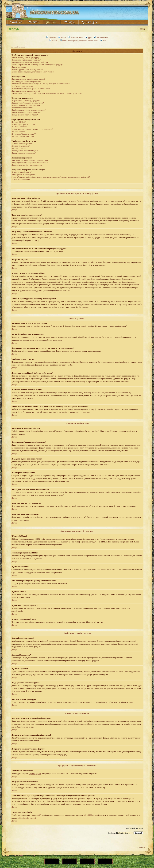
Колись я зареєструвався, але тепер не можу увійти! (33, 72)
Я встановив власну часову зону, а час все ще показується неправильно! (41, 84)
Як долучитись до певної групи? (25, 151)
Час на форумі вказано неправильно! (26, 81)
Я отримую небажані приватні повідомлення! (30, 163)
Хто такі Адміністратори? (22, 143)
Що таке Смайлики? (20, 127)
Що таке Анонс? (18, 132)
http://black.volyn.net (28, 818)
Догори (14, 210)
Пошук (62, 38)
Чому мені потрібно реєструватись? (26, 60)
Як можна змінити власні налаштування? (28, 79)
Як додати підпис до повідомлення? (26, 105)
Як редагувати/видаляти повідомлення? (28, 103)
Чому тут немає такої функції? (24, 175)
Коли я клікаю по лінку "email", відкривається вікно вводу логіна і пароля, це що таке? (47, 93)
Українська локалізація (21, 179)
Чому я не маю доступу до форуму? (26, 112)
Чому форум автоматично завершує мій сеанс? (31, 62)
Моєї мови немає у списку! (22, 86)
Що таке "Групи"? (19, 148)
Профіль (53, 41)
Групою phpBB (35, 774)
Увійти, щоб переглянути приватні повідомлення (79, 41)
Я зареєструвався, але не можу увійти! (27, 69)
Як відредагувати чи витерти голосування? (29, 110)
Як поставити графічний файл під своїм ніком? (31, 89)
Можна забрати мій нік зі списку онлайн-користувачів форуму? (37, 65)
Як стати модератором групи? (24, 153)
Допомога (51, 38)
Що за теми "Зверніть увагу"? (24, 134)
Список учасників (75, 38)
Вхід (103, 41)
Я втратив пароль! (19, 67)
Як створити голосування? (22, 108)
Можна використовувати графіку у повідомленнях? (32, 129)
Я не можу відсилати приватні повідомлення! (30, 160)
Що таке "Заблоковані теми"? (23, 136)
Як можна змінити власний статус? (26, 91)
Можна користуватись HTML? (24, 124)
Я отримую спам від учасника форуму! (27, 165)
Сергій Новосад (91, 815)
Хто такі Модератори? (21, 146)
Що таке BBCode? (19, 122)
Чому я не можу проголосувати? (25, 115)
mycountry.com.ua (18, 47)
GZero (41, 815)
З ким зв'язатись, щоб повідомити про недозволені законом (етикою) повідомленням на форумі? (51, 177)
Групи (89, 38)
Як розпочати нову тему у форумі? (26, 100)
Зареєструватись (101, 38)
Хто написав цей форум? (22, 172)
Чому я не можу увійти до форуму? (26, 57)
